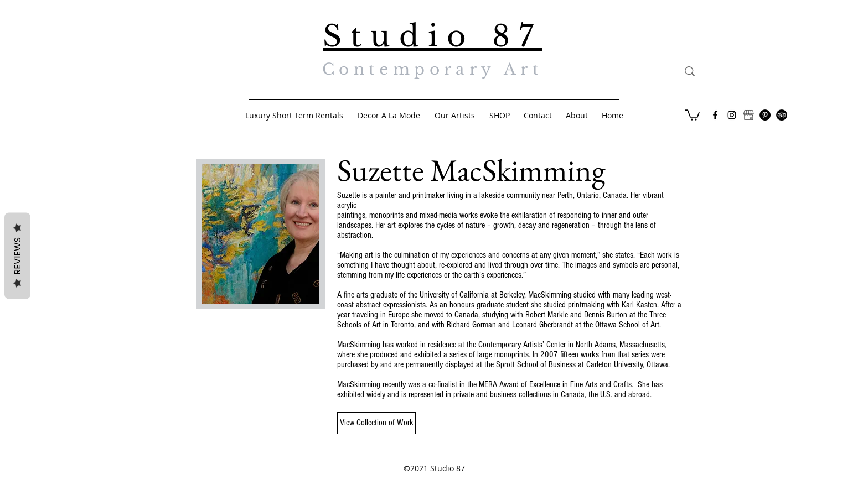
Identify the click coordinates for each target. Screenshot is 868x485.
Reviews (17, 255)
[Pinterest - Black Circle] (765, 115)
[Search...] (741, 71)
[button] (693, 114)
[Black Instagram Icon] (732, 115)
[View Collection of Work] (376, 423)
